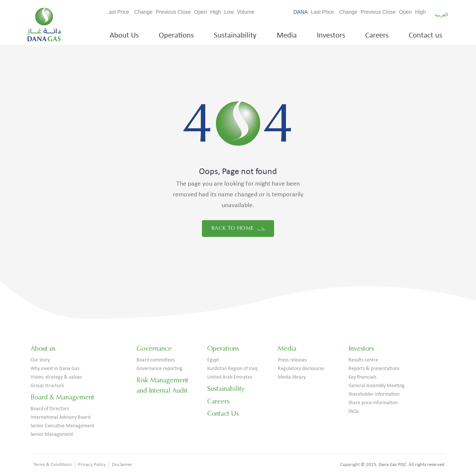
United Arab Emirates (230, 377)
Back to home (238, 228)
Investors (331, 36)
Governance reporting (160, 369)
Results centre (363, 360)
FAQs (353, 411)
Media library (292, 377)
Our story (40, 360)
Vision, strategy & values (56, 377)
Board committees (156, 360)
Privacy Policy (92, 465)
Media (287, 36)
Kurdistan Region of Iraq (232, 369)
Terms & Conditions (53, 465)
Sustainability (235, 36)
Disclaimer (122, 465)
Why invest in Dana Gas (55, 369)
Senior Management (52, 435)
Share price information (373, 403)
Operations (176, 36)
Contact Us (223, 414)
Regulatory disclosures (301, 369)
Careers (377, 36)
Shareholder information (374, 394)
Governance (154, 348)
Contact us (425, 36)
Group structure (47, 386)
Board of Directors (50, 409)
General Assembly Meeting (377, 386)
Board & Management (62, 397)
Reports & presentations (374, 369)
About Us (124, 36)
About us (43, 348)
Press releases (292, 360)
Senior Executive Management (62, 426)
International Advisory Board (60, 417)
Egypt (213, 360)
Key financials (362, 377)
